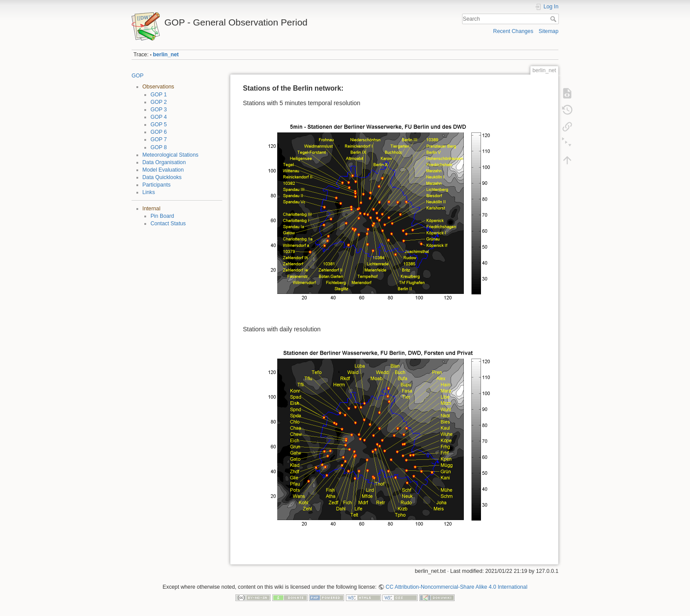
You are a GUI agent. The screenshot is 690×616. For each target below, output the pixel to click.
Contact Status (168, 224)
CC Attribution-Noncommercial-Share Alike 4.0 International (456, 587)
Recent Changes (513, 31)
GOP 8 (159, 147)
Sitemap (549, 31)
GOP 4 (159, 117)
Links (149, 192)
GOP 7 (159, 139)
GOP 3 (159, 110)
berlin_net (166, 55)
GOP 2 (159, 102)
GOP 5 (159, 125)
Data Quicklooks (162, 177)
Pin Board (162, 216)
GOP (138, 76)
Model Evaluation (163, 170)
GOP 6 (159, 132)
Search (554, 19)
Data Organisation (164, 162)
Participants (157, 185)
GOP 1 (159, 95)
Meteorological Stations (171, 155)
